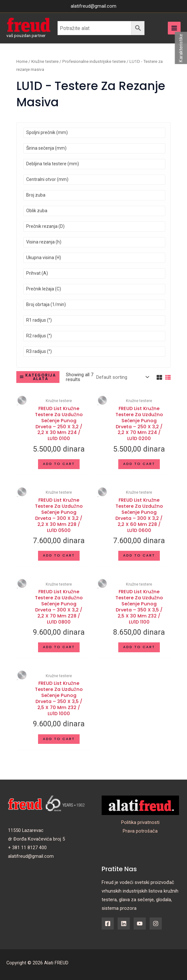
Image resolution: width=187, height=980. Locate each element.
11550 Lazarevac (26, 830)
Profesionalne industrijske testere (94, 61)
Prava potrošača (140, 831)
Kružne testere (45, 61)
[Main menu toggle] (174, 28)
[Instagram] (156, 924)
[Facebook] (108, 924)
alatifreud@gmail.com (31, 856)
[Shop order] (122, 377)
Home (22, 61)
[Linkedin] (124, 924)
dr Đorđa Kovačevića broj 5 (36, 839)
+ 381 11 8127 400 (27, 848)
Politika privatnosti (140, 822)
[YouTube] (140, 924)
